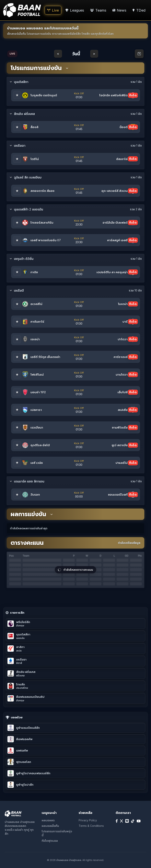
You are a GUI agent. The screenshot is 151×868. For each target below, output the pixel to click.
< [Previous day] (58, 54)
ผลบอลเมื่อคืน (50, 826)
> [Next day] (94, 54)
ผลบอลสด (48, 820)
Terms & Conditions (91, 826)
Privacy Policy (88, 820)
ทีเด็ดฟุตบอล (50, 841)
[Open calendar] (139, 54)
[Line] (127, 821)
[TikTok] (133, 821)
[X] (122, 821)
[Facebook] (117, 821)
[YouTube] (139, 821)
